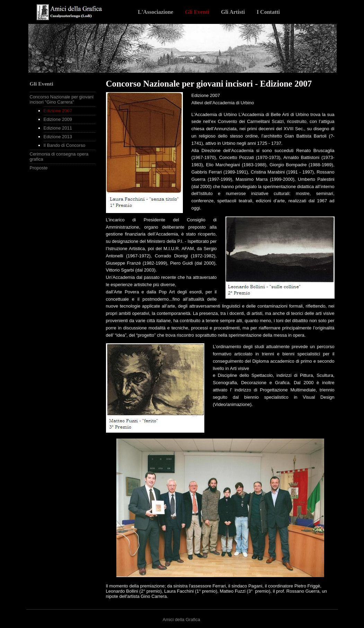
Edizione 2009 (58, 119)
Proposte (39, 168)
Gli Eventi (197, 12)
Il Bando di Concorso (65, 145)
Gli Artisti (233, 12)
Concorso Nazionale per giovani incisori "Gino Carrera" (62, 99)
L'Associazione (156, 12)
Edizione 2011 (58, 128)
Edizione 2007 (58, 111)
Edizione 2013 (58, 137)
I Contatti (268, 12)
